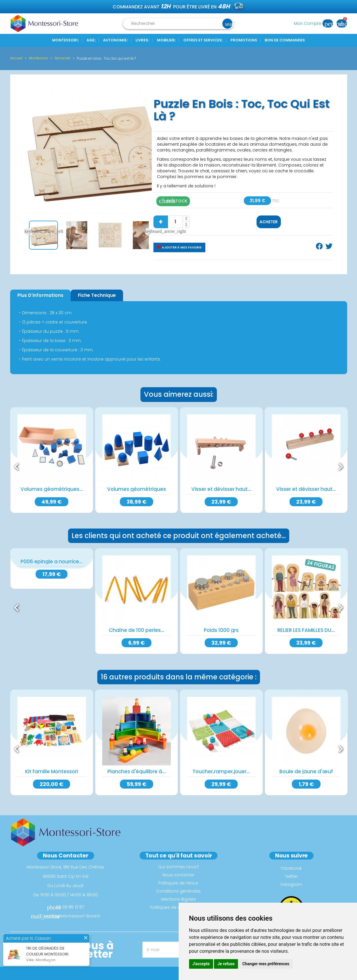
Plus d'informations (40, 295)
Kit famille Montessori (52, 769)
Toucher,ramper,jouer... (221, 769)
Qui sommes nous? (178, 863)
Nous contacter (178, 871)
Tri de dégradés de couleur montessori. (47, 951)
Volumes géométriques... (52, 489)
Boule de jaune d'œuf (306, 769)
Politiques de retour (178, 879)
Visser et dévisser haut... (221, 489)
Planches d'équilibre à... (137, 769)
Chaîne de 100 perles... (137, 629)
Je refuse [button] (226, 964)
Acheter (269, 222)
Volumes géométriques (137, 489)
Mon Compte (315, 23)
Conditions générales (178, 887)
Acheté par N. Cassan (29, 938)
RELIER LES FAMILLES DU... (306, 629)
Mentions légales (178, 895)
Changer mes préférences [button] (266, 964)
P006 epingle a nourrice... (52, 560)
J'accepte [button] (201, 964)
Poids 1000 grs (221, 629)
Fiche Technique (97, 295)
